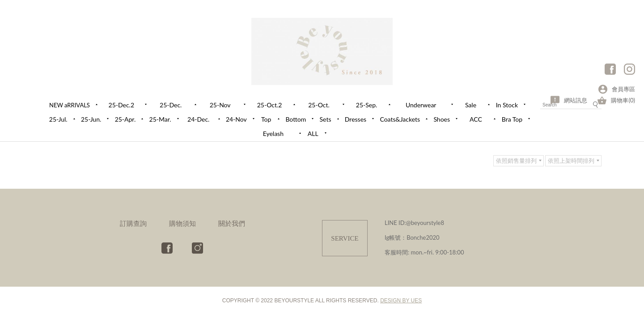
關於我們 (232, 223)
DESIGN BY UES (401, 301)
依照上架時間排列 (571, 161)
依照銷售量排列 (516, 161)
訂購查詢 (133, 223)
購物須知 (182, 223)
